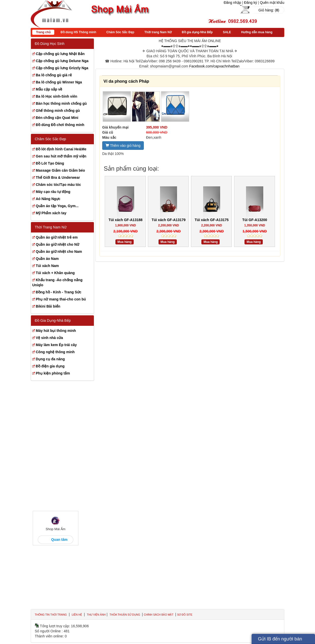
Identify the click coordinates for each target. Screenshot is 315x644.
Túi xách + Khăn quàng (55, 273)
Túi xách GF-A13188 (126, 220)
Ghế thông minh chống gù (58, 111)
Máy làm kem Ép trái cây (56, 345)
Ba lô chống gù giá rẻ (54, 75)
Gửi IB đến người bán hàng (280, 640)
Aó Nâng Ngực (48, 199)
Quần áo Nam (47, 259)
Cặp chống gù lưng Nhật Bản (60, 54)
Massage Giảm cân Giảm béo (60, 170)
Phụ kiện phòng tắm (53, 373)
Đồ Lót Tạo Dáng (50, 163)
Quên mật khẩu (272, 3)
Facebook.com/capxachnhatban (214, 66)
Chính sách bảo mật (159, 615)
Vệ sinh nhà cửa (49, 338)
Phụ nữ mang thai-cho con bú (61, 299)
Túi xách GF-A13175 (212, 220)
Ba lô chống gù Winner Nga (59, 82)
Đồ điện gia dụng (50, 366)
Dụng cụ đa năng (50, 359)
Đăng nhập (232, 3)
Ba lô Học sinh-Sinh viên (57, 96)
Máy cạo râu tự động (53, 192)
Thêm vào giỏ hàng (123, 146)
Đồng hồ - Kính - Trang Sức (59, 292)
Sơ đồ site (185, 615)
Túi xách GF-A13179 (169, 220)
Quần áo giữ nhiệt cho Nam (59, 252)
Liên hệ (77, 615)
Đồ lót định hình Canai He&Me (61, 149)
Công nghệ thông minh (55, 352)
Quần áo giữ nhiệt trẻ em (57, 237)
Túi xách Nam (47, 266)
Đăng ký (250, 3)
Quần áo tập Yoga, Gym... (57, 206)
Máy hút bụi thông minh (56, 331)
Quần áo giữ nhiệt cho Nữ (57, 244)
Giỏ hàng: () (269, 10)
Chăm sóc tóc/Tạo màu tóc (58, 185)
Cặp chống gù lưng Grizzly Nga (62, 68)
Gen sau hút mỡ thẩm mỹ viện (61, 156)
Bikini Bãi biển (48, 306)
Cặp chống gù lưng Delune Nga (62, 61)
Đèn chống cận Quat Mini (57, 118)
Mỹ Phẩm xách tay (51, 213)
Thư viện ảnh (96, 615)
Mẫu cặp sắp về (49, 89)
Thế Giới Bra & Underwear (58, 177)
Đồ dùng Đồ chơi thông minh (60, 125)
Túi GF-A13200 (255, 220)
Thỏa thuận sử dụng (125, 615)
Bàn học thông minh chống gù (61, 103)
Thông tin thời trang (51, 615)
